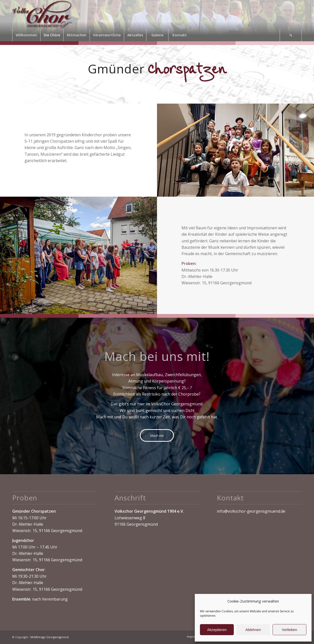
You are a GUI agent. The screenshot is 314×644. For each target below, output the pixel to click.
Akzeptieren (217, 630)
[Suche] (291, 35)
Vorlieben (290, 630)
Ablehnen (253, 630)
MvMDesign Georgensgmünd (50, 637)
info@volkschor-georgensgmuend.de (251, 511)
